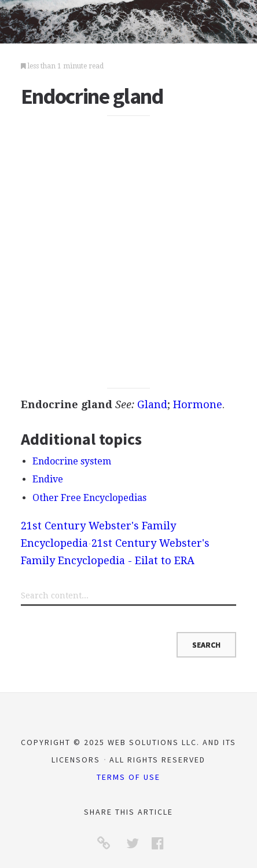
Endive (48, 479)
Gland (152, 404)
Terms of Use (128, 777)
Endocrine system (72, 461)
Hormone (198, 404)
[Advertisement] (128, 252)
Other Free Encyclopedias (89, 498)
